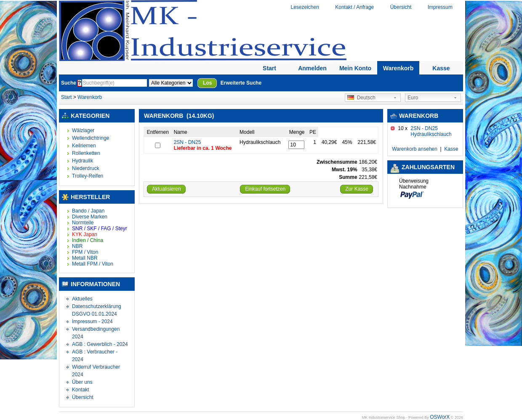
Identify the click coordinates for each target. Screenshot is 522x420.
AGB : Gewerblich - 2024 (100, 344)
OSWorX (440, 417)
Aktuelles (82, 299)
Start (269, 68)
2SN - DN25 (188, 142)
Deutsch (361, 98)
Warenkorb (398, 68)
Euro (413, 98)
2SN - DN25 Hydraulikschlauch (431, 131)
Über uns (82, 382)
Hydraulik (83, 161)
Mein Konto (355, 68)
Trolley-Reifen (88, 176)
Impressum (440, 7)
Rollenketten (86, 153)
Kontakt (81, 390)
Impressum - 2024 (92, 322)
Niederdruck (86, 168)
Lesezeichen (305, 7)
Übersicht (401, 7)
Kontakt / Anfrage (354, 7)
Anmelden (312, 68)
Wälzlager (83, 130)
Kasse (441, 68)
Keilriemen (84, 146)
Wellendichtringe (91, 138)
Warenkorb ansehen (415, 149)
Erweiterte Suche (241, 83)
